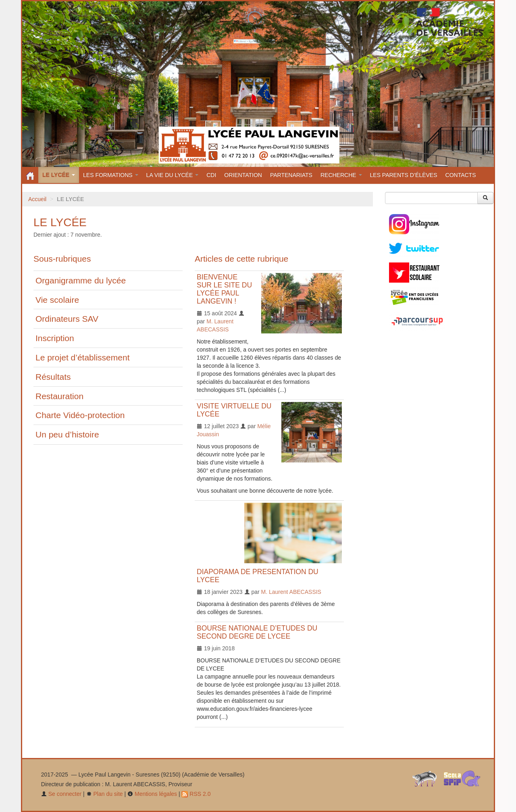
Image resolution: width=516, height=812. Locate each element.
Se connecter (61, 794)
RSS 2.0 (196, 794)
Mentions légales (152, 794)
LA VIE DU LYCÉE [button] (173, 175)
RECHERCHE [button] (341, 175)
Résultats (53, 377)
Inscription (55, 338)
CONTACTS (461, 175)
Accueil (37, 199)
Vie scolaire (57, 300)
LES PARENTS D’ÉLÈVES (404, 175)
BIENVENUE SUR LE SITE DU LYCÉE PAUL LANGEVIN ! (224, 289)
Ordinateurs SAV (67, 319)
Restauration (59, 396)
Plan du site (105, 794)
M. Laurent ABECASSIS (291, 592)
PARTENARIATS (291, 175)
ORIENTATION (243, 175)
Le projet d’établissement (82, 357)
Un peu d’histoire (67, 434)
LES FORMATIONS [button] (111, 175)
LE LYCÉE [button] (59, 175)
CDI (211, 175)
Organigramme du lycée (81, 280)
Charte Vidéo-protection (80, 415)
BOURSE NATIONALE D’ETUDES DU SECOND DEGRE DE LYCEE (257, 632)
